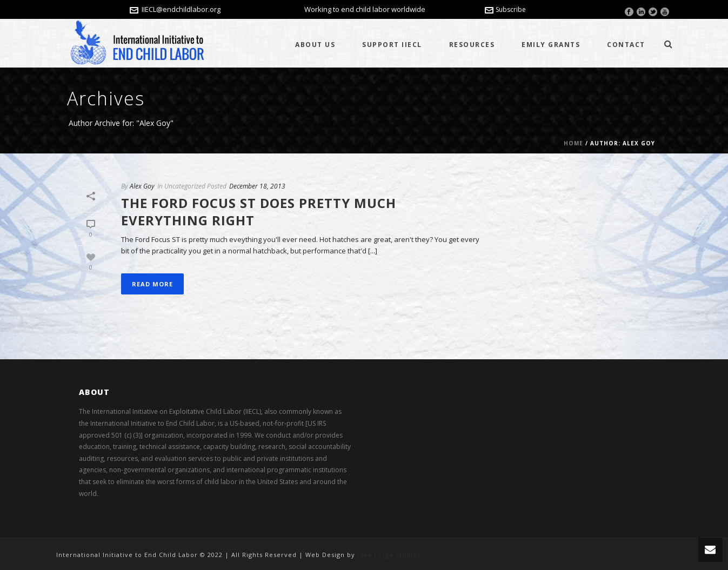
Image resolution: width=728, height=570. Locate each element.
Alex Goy (142, 186)
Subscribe (505, 9)
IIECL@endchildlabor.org (181, 9)
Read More (152, 284)
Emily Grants (551, 45)
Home (573, 143)
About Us (315, 45)
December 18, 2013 (257, 186)
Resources (472, 45)
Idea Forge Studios (389, 555)
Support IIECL (392, 45)
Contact (626, 45)
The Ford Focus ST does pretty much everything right (259, 211)
